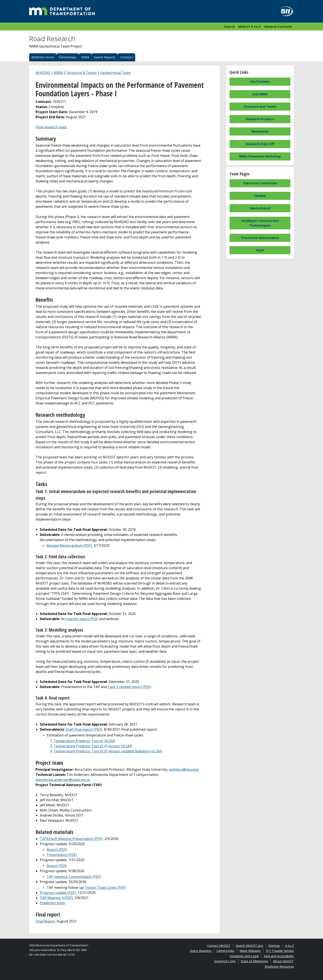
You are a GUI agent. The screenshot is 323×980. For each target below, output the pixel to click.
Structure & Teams (82, 73)
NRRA (85, 57)
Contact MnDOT (219, 946)
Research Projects (260, 119)
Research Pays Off (260, 144)
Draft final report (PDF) (84, 729)
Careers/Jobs (225, 951)
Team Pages (240, 174)
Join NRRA (260, 94)
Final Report (45, 921)
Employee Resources (279, 966)
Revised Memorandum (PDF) (69, 546)
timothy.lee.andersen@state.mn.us (63, 780)
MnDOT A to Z (250, 26)
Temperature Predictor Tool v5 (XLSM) (84, 741)
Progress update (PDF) (58, 893)
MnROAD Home (43, 57)
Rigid (260, 250)
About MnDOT (283, 961)
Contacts (126, 57)
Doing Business (201, 951)
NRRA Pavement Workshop (260, 156)
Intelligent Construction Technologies (260, 223)
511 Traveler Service (280, 951)
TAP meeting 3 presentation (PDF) (74, 877)
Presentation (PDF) (62, 855)
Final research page (51, 127)
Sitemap (274, 946)
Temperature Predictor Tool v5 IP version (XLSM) (93, 746)
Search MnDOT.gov (249, 946)
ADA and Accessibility (279, 956)
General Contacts (278, 26)
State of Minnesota (254, 961)
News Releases (250, 951)
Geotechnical (260, 208)
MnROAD (43, 73)
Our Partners (260, 82)
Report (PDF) (57, 850)
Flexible (260, 196)
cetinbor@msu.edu (184, 769)
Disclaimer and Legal (244, 956)
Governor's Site (225, 961)
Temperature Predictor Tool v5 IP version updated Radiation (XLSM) (108, 751)
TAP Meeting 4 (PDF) (56, 898)
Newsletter (260, 131)
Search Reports (105, 57)
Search (229, 26)
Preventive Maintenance (260, 238)
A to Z (289, 946)
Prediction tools (52, 903)
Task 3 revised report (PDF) (129, 687)
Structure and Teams (260, 106)
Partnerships (68, 57)
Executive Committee (260, 183)
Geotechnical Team (116, 73)
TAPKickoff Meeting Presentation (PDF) (71, 839)
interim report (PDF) (82, 619)
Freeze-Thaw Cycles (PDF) (105, 888)
